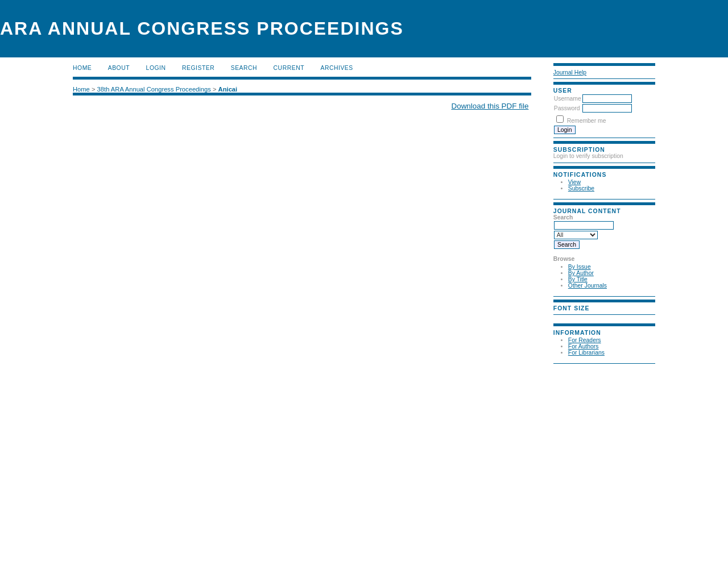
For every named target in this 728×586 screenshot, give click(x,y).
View (574, 182)
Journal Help (570, 72)
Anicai (228, 89)
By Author (581, 273)
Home (82, 68)
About (119, 68)
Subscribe (581, 188)
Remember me (587, 121)
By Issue (580, 267)
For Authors (584, 346)
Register (198, 68)
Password (567, 108)
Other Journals (588, 286)
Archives (336, 68)
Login (156, 68)
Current (289, 68)
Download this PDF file (490, 106)
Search (244, 68)
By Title (578, 279)
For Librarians (586, 353)
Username (568, 99)
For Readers (585, 340)
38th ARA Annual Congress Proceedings (154, 89)
